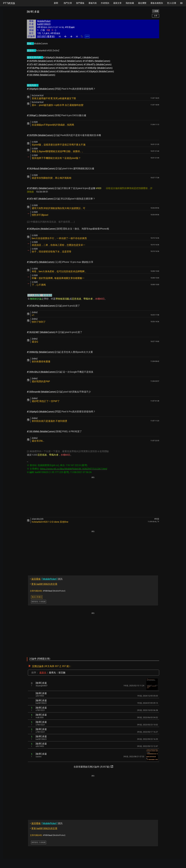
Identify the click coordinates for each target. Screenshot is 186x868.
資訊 (46, 579)
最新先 (43, 673)
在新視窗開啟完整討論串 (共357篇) (94, 767)
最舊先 (52, 673)
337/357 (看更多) (46, 36)
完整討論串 (38, 666)
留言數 (62, 673)
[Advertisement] (93, 497)
